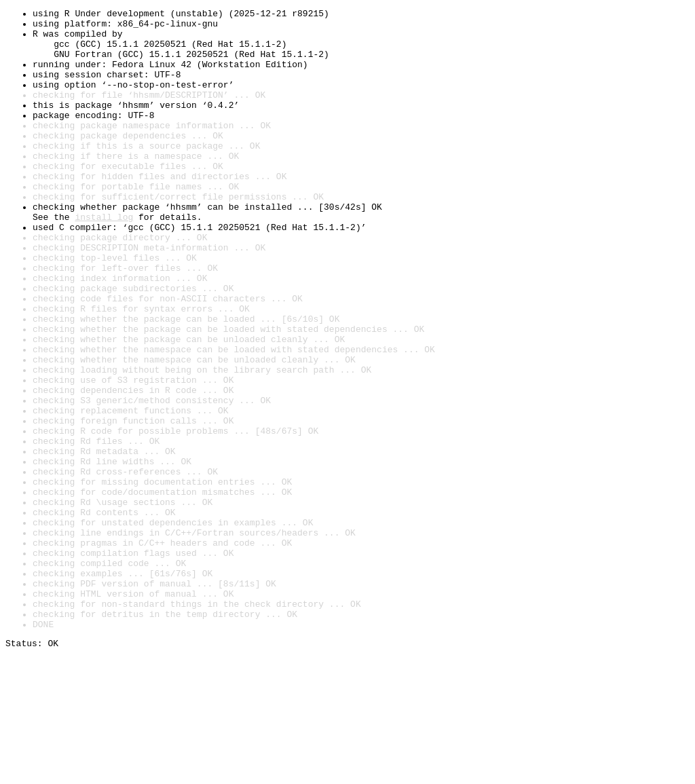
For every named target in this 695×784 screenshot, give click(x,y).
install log (104, 259)
